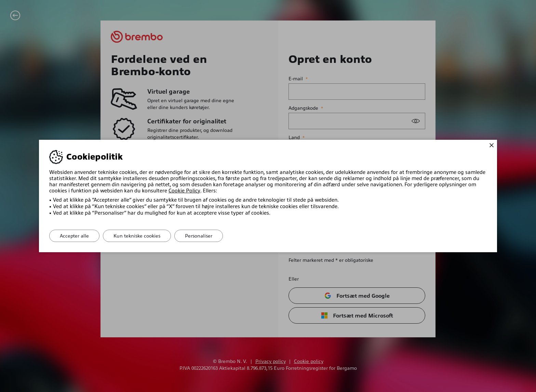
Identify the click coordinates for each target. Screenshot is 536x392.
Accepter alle (74, 236)
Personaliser (199, 236)
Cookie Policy (184, 191)
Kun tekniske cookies (137, 236)
